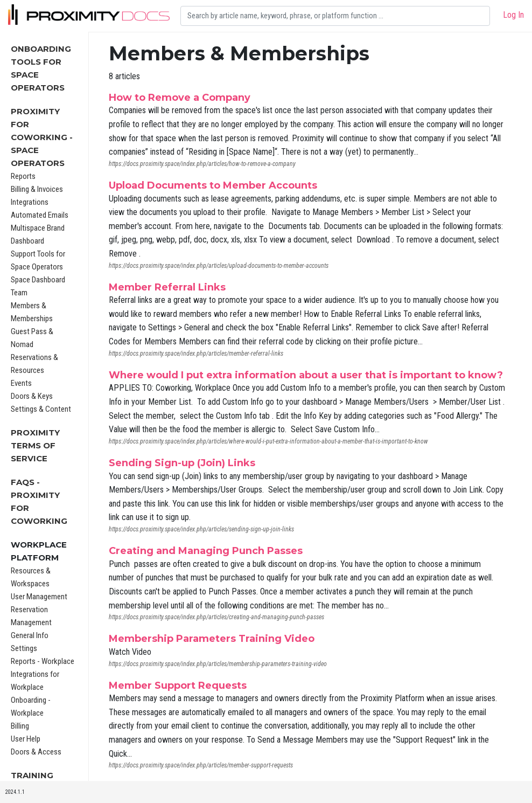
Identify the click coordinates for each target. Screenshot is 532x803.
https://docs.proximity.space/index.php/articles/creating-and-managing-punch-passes (216, 617)
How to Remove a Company (180, 98)
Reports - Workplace (43, 661)
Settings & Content (41, 409)
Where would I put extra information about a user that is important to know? (306, 375)
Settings (24, 648)
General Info (30, 635)
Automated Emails (40, 215)
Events (21, 383)
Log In (513, 15)
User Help (26, 739)
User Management (39, 597)
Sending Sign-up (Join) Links (182, 463)
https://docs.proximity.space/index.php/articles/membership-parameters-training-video (218, 664)
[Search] (335, 16)
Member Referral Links (167, 287)
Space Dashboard (38, 280)
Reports (23, 176)
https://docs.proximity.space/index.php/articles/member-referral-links (196, 354)
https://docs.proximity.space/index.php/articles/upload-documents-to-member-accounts (219, 266)
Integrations (30, 202)
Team (19, 293)
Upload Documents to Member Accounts (213, 185)
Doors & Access (36, 752)
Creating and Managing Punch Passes (206, 551)
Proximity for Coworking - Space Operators (42, 137)
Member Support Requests (178, 686)
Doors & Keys (32, 396)
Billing (20, 726)
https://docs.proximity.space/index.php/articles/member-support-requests (201, 765)
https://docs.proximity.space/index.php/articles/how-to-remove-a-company (202, 164)
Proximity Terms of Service (35, 445)
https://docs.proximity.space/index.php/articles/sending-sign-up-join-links (201, 529)
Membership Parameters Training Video (212, 639)
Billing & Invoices (37, 189)
